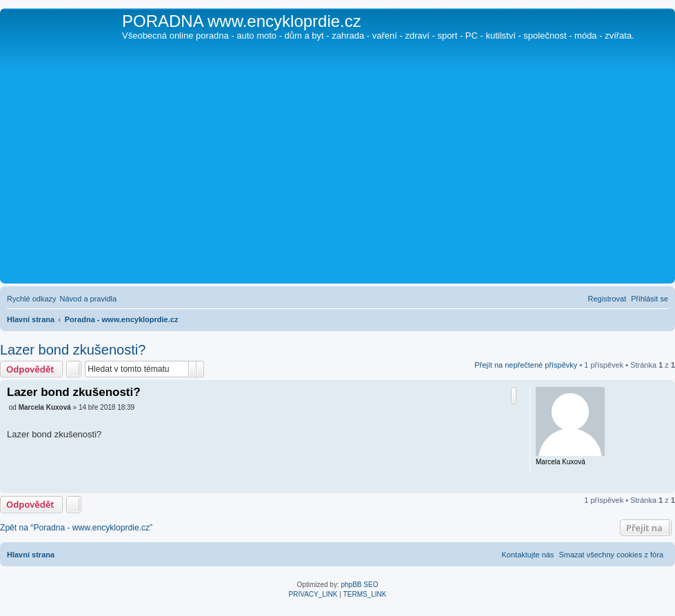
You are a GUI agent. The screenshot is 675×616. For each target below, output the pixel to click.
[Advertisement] (337, 177)
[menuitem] (89, 299)
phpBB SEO (360, 585)
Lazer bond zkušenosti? (73, 350)
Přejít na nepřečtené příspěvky (526, 365)
